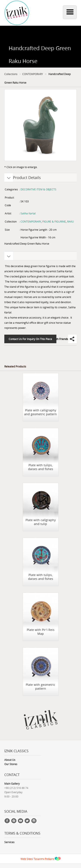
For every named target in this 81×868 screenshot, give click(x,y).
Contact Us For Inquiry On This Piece (30, 339)
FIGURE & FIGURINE (54, 221)
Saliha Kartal (28, 213)
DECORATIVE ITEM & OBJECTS (38, 189)
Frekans (49, 859)
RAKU (71, 221)
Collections (11, 74)
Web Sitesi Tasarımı (32, 859)
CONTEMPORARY (33, 74)
